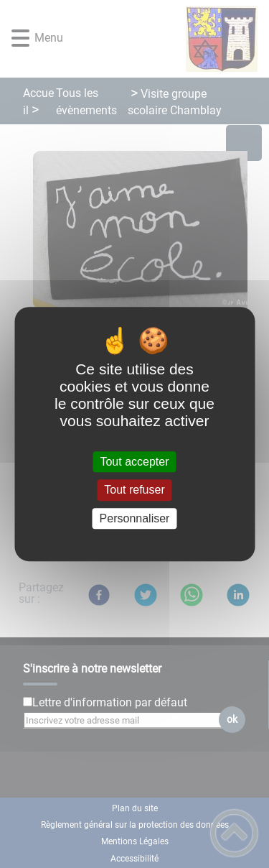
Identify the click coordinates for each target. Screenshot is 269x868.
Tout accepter (134, 462)
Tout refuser (134, 490)
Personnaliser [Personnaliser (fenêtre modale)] (135, 518)
